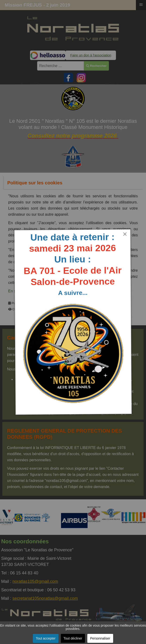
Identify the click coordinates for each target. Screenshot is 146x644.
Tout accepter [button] (46, 638)
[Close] (123, 233)
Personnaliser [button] (100, 638)
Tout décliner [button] (73, 638)
